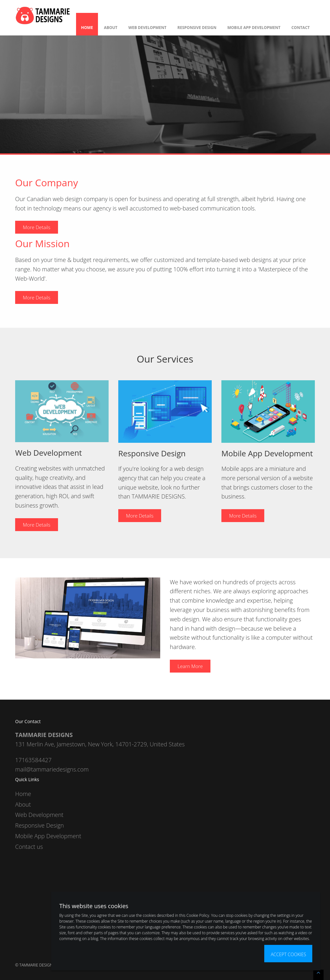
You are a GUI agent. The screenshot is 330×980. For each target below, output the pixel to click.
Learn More (190, 666)
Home (87, 28)
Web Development (147, 28)
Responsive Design (197, 28)
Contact (301, 28)
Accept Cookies (288, 954)
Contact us (29, 847)
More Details (37, 227)
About (111, 28)
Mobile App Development (254, 28)
